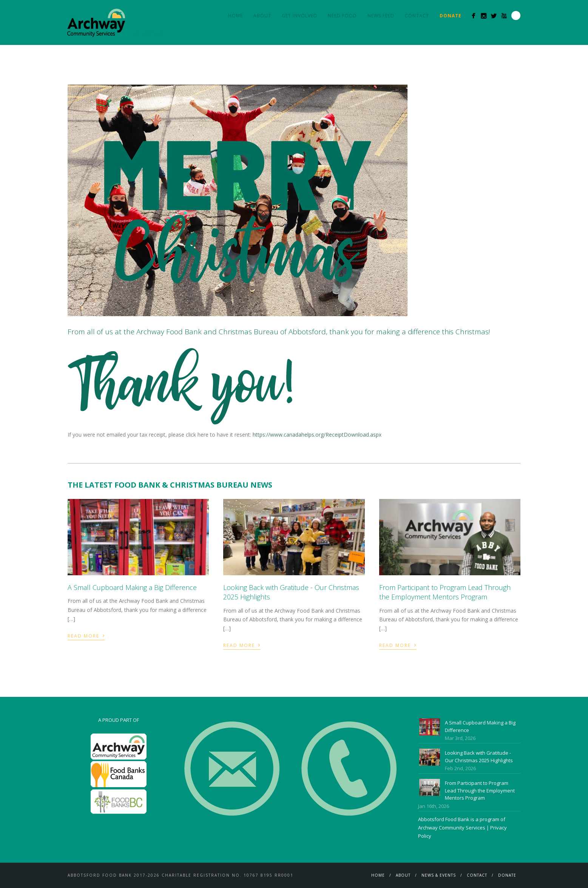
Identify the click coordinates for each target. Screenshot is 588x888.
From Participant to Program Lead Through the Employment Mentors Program (445, 592)
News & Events (439, 875)
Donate (507, 875)
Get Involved (299, 16)
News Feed (381, 16)
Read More (86, 635)
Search (516, 15)
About (262, 16)
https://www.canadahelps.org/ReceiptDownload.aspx (317, 435)
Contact (417, 16)
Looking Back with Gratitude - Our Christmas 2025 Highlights (479, 757)
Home (235, 16)
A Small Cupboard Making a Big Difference (132, 587)
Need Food (342, 16)
